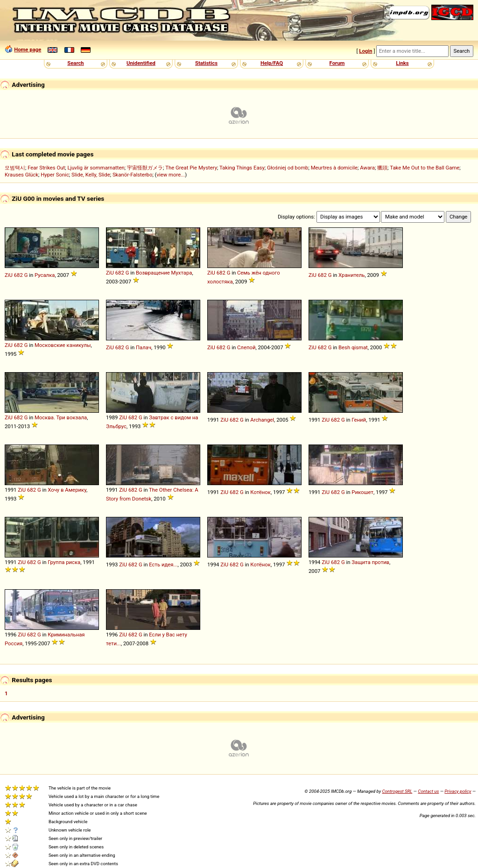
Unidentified (141, 63)
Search (75, 63)
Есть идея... (163, 565)
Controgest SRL (397, 791)
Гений (359, 420)
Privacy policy (458, 791)
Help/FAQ (272, 63)
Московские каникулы (63, 345)
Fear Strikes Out (46, 168)
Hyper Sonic (55, 175)
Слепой (246, 347)
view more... (171, 175)
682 (18, 275)
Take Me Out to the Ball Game (425, 168)
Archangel (262, 420)
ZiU (9, 275)
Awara (367, 168)
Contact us (428, 791)
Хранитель (351, 275)
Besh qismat (353, 347)
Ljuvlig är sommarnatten (96, 168)
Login (366, 51)
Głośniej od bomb (288, 168)
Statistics (206, 63)
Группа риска (64, 562)
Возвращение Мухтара (164, 273)
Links (402, 63)
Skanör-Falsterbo (133, 175)
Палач (144, 347)
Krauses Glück (21, 175)
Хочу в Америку (67, 490)
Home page (28, 49)
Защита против (370, 562)
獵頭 (382, 168)
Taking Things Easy (242, 168)
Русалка (45, 275)
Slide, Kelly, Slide (91, 175)
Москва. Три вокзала (61, 417)
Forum (337, 63)
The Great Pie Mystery (191, 168)
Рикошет (362, 492)
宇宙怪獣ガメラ (145, 168)
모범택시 (15, 168)
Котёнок (260, 492)
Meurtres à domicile (334, 168)
